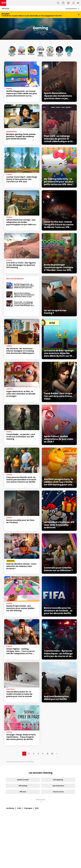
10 (48, 754)
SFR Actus (5, 9)
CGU (19, 808)
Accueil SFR (3, 3)
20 (52, 754)
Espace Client (73, 3)
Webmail (68, 3)
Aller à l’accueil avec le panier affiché (63, 3)
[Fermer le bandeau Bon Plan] (79, 15)
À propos (28, 808)
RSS (37, 808)
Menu (78, 3)
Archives (10, 808)
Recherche (58, 3)
